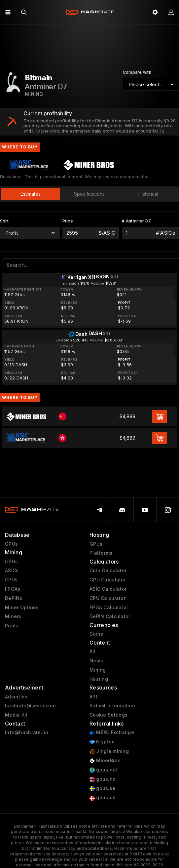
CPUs (11, 580)
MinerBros (105, 761)
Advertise (16, 697)
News (96, 661)
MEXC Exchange (112, 733)
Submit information (112, 706)
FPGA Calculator (109, 608)
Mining (98, 670)
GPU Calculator (108, 580)
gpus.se (102, 789)
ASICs (12, 571)
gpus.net (104, 770)
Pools (12, 626)
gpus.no (103, 779)
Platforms (101, 553)
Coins (96, 634)
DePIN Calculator (110, 616)
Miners (13, 616)
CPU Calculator (107, 598)
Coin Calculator (108, 571)
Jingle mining (109, 751)
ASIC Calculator (108, 589)
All (92, 651)
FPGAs (13, 589)
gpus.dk (102, 798)
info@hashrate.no (27, 732)
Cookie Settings (108, 715)
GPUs (11, 544)
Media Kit (16, 715)
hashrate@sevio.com (30, 706)
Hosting (99, 679)
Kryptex (102, 742)
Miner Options (22, 608)
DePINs (14, 598)
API (93, 697)
